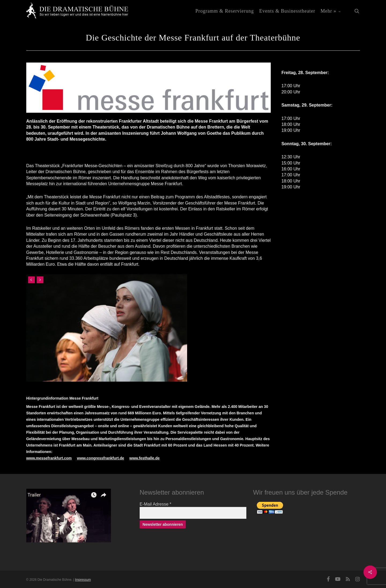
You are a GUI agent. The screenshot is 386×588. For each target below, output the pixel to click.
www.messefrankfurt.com (49, 458)
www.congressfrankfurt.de (101, 458)
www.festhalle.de (145, 458)
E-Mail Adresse (155, 504)
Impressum (83, 580)
